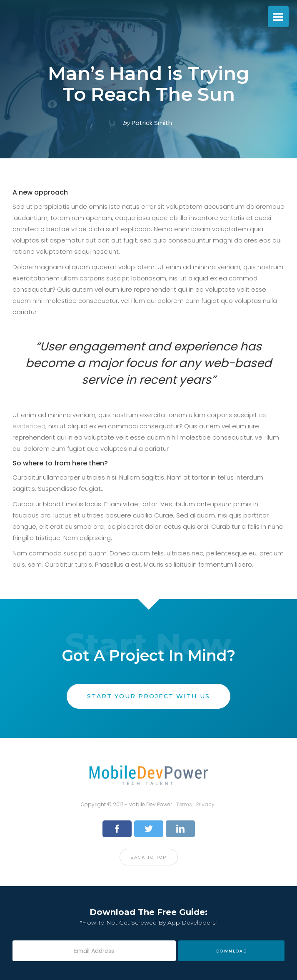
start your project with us (148, 696)
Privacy (205, 804)
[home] (2, 17)
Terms (184, 804)
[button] (278, 17)
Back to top (149, 857)
